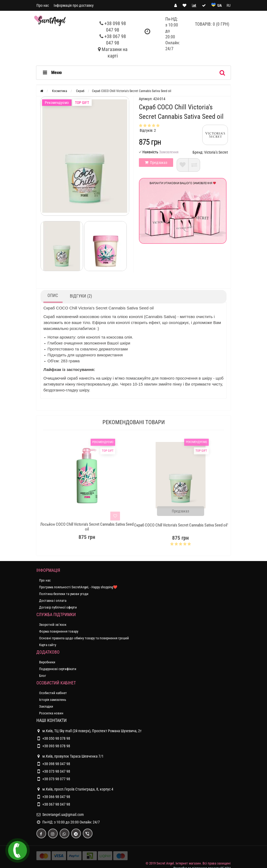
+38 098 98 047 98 (56, 764)
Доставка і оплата (53, 601)
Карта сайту (48, 645)
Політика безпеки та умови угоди (64, 594)
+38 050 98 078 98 (56, 738)
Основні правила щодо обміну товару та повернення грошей (84, 638)
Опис (53, 295)
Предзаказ (156, 163)
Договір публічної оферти (58, 607)
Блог (43, 676)
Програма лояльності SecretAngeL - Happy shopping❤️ (78, 587)
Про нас (43, 5)
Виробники (47, 662)
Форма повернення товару (59, 631)
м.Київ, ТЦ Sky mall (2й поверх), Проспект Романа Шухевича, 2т (89, 731)
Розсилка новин (51, 713)
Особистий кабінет (53, 693)
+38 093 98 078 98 (56, 746)
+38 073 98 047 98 (56, 771)
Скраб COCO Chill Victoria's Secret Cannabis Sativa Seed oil (181, 525)
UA (220, 5)
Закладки (46, 706)
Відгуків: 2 (148, 130)
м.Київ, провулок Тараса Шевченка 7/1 (70, 756)
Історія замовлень (53, 700)
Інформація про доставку (74, 5)
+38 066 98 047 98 (56, 797)
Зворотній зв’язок (53, 625)
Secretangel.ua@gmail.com (63, 815)
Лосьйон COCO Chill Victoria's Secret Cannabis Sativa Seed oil (87, 527)
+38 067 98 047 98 (56, 804)
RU (229, 5)
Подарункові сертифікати (58, 669)
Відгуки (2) (81, 296)
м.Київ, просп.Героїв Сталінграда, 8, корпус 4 (75, 789)
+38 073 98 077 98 (56, 779)
